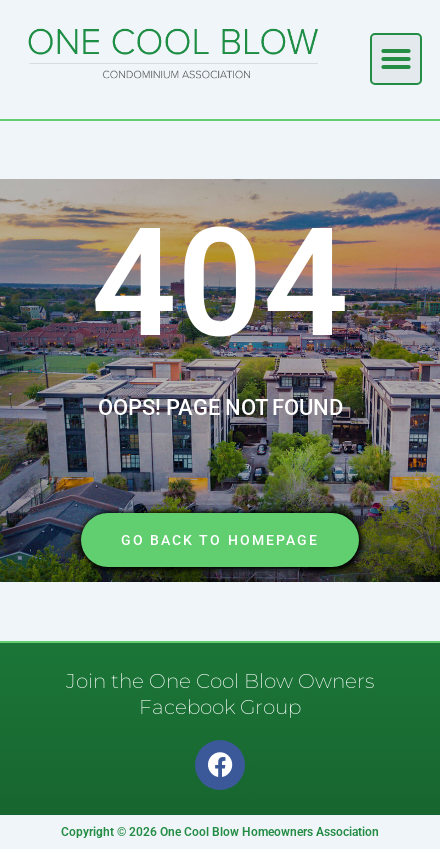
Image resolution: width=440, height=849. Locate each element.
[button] (396, 59)
